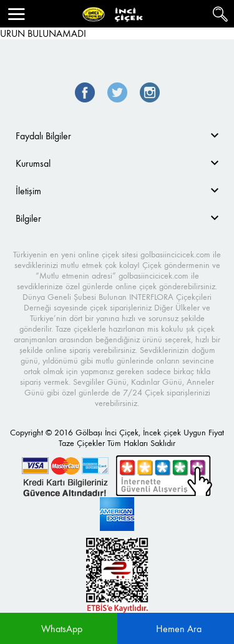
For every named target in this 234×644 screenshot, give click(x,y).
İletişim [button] (28, 191)
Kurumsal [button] (33, 163)
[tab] (117, 136)
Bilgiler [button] (28, 218)
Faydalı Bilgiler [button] (43, 136)
